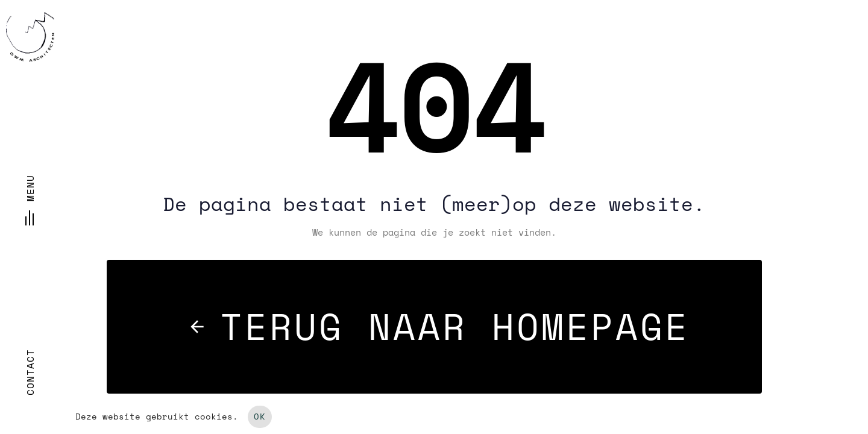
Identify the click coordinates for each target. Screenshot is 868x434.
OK (260, 417)
